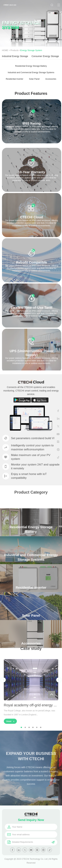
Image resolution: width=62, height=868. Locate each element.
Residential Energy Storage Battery (31, 66)
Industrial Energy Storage (15, 56)
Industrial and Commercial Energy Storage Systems (31, 72)
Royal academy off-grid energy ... (30, 719)
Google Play (22, 401)
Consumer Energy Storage (45, 56)
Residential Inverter (15, 79)
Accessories (51, 79)
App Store (40, 401)
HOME (5, 50)
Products (14, 50)
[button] (3, 694)
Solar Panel (34, 79)
